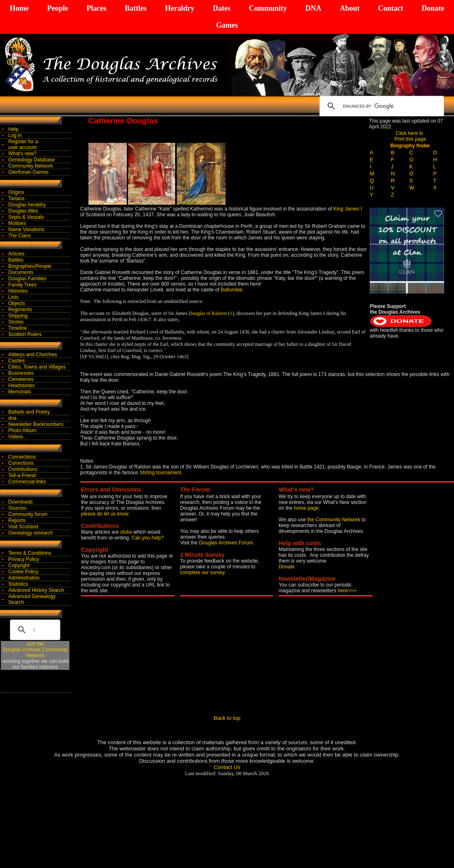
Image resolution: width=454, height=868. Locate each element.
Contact (391, 8)
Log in (15, 135)
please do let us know (105, 514)
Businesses (21, 373)
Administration (24, 578)
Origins (16, 192)
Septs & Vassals (26, 217)
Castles (17, 361)
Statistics (18, 584)
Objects (17, 303)
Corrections (21, 463)
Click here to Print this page (410, 136)
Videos (16, 437)
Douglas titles (23, 211)
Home (19, 8)
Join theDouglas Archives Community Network (35, 650)
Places (96, 8)
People (58, 8)
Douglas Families (27, 279)
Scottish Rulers (25, 334)
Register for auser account (23, 144)
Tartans (16, 199)
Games (227, 25)
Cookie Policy (23, 572)
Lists (13, 297)
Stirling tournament (160, 473)
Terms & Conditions (30, 553)
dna (12, 418)
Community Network (31, 166)
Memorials (20, 392)
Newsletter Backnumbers (36, 424)
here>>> (347, 591)
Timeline (18, 328)
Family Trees (23, 285)
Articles (16, 254)
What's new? (22, 154)
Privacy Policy (24, 559)
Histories (18, 291)
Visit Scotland (23, 527)
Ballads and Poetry (29, 412)
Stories (16, 322)
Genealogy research (31, 533)
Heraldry (179, 8)
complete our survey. (203, 572)
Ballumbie (232, 290)
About (349, 8)
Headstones (21, 386)
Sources (17, 508)
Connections (22, 457)
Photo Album (22, 430)
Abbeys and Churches (33, 355)
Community (268, 8)
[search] (380, 106)
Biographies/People (30, 266)
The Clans (20, 236)
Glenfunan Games (28, 172)
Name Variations (26, 229)
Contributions (23, 469)
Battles (136, 8)
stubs (127, 532)
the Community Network (334, 520)
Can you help (146, 538)
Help (13, 129)
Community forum (28, 514)
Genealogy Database (32, 160)
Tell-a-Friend (22, 475)
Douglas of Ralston (208, 313)
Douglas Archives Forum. (227, 543)
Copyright (19, 565)
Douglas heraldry (27, 205)
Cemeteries (21, 379)
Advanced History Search (36, 590)
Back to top (227, 718)
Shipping (18, 316)
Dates (222, 8)
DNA (313, 8)
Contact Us (227, 767)
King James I (348, 209)
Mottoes (17, 223)
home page (306, 508)
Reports (17, 520)
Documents (21, 272)
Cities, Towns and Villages (37, 367)
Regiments (20, 310)
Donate (433, 8)
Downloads (20, 502)
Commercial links (27, 482)
